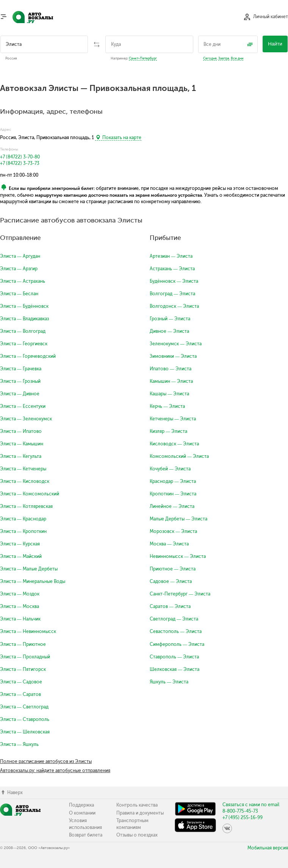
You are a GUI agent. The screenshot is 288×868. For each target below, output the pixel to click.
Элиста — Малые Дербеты (29, 569)
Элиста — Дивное (20, 394)
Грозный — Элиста (170, 319)
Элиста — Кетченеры (23, 469)
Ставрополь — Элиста (174, 657)
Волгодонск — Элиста (174, 306)
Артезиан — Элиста (171, 256)
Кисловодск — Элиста (174, 444)
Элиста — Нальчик (20, 619)
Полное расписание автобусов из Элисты (46, 761)
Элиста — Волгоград (23, 331)
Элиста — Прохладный (25, 657)
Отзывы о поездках (137, 835)
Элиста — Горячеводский (28, 356)
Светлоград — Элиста (174, 619)
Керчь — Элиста (167, 406)
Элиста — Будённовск (24, 306)
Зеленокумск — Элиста (176, 344)
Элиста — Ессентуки (23, 406)
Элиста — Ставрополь (25, 719)
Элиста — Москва (20, 606)
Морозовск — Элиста (173, 531)
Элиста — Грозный (20, 381)
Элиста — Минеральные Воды (33, 581)
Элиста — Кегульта (21, 456)
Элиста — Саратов (20, 694)
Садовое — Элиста (171, 581)
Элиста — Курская (20, 544)
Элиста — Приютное (23, 644)
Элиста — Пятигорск (23, 669)
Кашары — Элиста (169, 394)
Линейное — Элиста (172, 506)
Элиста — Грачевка (21, 369)
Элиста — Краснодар (23, 519)
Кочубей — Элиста (170, 469)
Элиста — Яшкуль (19, 744)
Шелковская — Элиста (175, 669)
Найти (275, 44)
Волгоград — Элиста (172, 294)
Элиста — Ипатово (21, 431)
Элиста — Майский (21, 556)
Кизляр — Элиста (168, 431)
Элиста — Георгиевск (24, 344)
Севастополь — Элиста (176, 631)
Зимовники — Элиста (173, 356)
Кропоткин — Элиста (173, 494)
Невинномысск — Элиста (178, 556)
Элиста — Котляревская (26, 506)
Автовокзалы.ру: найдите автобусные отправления (55, 771)
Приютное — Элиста (173, 569)
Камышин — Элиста (171, 381)
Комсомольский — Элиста (179, 456)
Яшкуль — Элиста (169, 682)
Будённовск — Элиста (174, 281)
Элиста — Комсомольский (30, 494)
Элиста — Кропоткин (23, 531)
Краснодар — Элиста (173, 481)
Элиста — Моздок (20, 594)
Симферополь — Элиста (177, 644)
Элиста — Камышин (22, 444)
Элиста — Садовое (21, 682)
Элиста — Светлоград (24, 707)
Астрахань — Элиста (172, 269)
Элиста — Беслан (19, 294)
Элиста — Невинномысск (28, 631)
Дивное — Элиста (169, 331)
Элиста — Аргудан (20, 256)
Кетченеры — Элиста (173, 419)
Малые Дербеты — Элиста (178, 519)
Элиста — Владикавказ (24, 319)
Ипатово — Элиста (171, 369)
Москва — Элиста (169, 544)
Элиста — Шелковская (25, 732)
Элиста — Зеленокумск (26, 419)
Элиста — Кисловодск (25, 481)
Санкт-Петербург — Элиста (180, 594)
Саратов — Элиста (170, 606)
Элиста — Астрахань (23, 281)
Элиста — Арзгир (19, 269)
